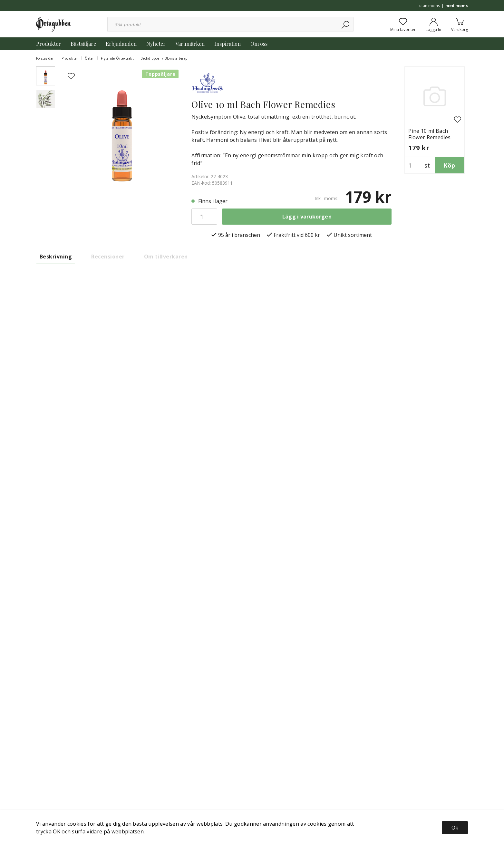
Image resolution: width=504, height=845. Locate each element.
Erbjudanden (121, 44)
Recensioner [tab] (108, 257)
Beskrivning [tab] (56, 257)
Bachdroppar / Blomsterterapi (165, 58)
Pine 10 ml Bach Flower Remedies (429, 134)
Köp (449, 165)
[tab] (46, 76)
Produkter (48, 44)
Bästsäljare (83, 44)
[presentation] (46, 76)
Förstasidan (45, 58)
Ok (455, 828)
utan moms (430, 6)
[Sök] (346, 24)
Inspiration (228, 44)
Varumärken (190, 44)
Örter (89, 58)
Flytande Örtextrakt (117, 58)
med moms (457, 6)
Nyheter (156, 44)
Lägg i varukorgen (307, 217)
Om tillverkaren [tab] (166, 257)
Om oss (259, 44)
